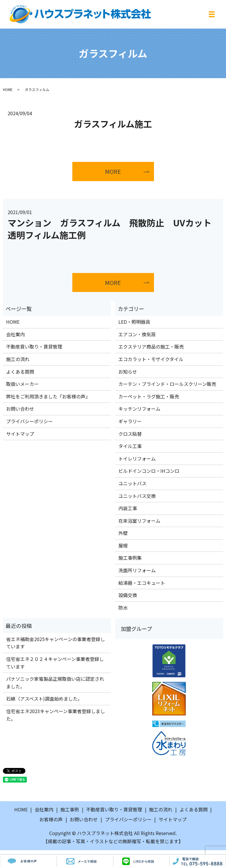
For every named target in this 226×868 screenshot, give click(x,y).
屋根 (123, 545)
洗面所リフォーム (137, 570)
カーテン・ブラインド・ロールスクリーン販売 (167, 384)
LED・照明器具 (134, 322)
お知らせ (128, 372)
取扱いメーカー (22, 384)
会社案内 (15, 334)
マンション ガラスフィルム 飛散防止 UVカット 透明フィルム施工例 (114, 229)
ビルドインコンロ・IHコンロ (149, 471)
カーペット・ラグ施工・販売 (149, 396)
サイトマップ (20, 434)
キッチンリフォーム (139, 409)
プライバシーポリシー (29, 421)
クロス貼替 (130, 434)
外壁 (123, 533)
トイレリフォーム (137, 459)
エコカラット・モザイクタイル (151, 359)
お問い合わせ (20, 409)
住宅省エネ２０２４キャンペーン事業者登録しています (55, 663)
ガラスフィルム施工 (113, 124)
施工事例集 (130, 558)
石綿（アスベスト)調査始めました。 (44, 699)
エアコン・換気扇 (137, 334)
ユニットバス (132, 483)
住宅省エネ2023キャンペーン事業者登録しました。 (56, 715)
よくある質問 (20, 372)
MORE (113, 171)
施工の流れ (18, 359)
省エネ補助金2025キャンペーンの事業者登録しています (56, 643)
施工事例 (70, 810)
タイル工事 (130, 446)
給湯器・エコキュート (142, 583)
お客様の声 (51, 819)
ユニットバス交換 (137, 496)
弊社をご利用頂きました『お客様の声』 (48, 396)
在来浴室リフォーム (139, 521)
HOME (8, 89)
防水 (123, 608)
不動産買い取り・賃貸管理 (34, 347)
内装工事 (128, 508)
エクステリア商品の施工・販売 (151, 347)
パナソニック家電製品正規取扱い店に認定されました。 (55, 683)
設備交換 (128, 595)
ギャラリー (130, 421)
